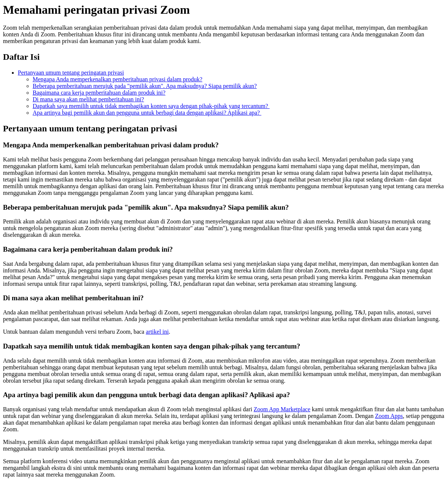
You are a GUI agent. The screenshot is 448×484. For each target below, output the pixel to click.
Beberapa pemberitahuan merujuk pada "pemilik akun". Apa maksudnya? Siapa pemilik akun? (145, 86)
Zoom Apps (389, 416)
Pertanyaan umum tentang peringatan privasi (71, 73)
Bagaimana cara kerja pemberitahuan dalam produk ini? (99, 93)
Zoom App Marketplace (282, 409)
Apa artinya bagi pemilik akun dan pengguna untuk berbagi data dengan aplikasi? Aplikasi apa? (147, 113)
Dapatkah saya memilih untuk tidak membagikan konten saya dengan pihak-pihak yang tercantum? (151, 106)
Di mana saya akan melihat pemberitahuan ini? (88, 99)
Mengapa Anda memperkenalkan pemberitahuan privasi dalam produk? (118, 79)
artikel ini (157, 332)
